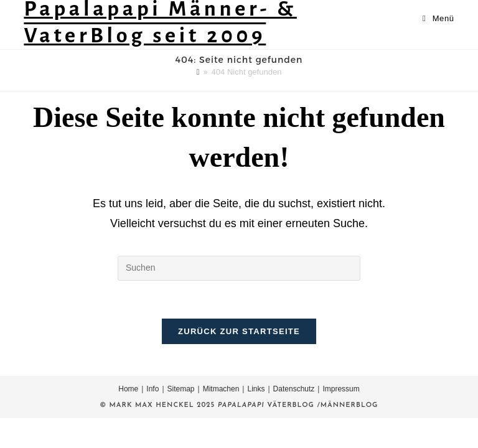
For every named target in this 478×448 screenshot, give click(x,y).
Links (256, 389)
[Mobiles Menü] (438, 18)
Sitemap (181, 389)
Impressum (341, 389)
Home (128, 389)
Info (152, 389)
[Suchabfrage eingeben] (239, 268)
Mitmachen (221, 389)
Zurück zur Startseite (239, 331)
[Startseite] (198, 72)
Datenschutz (294, 389)
